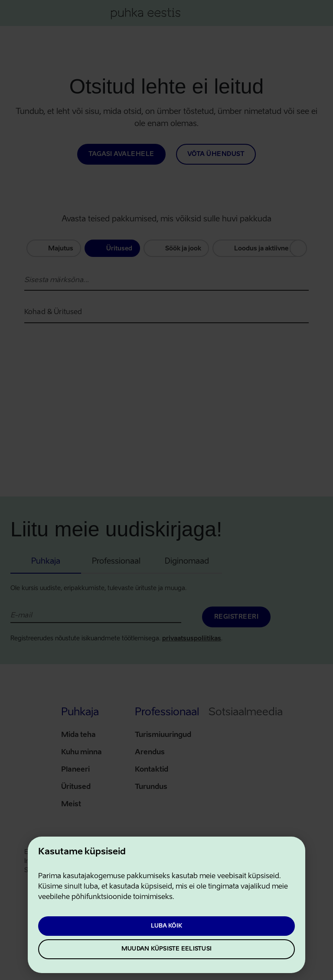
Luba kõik (166, 926)
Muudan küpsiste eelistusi (166, 949)
